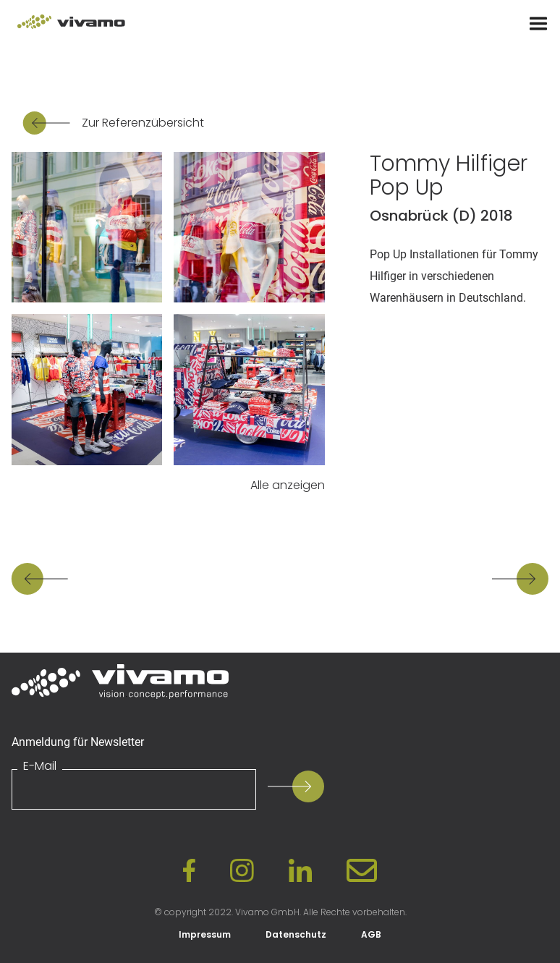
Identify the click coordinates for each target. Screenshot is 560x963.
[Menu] (538, 24)
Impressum (205, 934)
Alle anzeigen (288, 485)
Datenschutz (296, 934)
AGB (371, 934)
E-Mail (40, 766)
